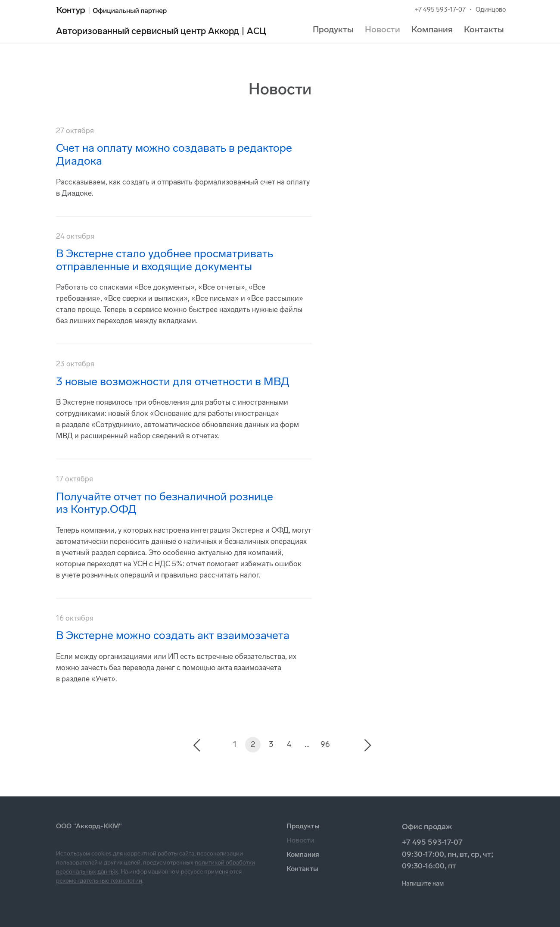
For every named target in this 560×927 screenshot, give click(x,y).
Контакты (484, 29)
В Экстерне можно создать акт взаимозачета (173, 635)
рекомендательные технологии (99, 881)
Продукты (333, 29)
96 (325, 744)
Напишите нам (423, 884)
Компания (432, 29)
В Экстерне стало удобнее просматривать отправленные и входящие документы (165, 260)
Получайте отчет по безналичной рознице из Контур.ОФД (165, 503)
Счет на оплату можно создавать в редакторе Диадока (174, 154)
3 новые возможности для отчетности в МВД (173, 382)
